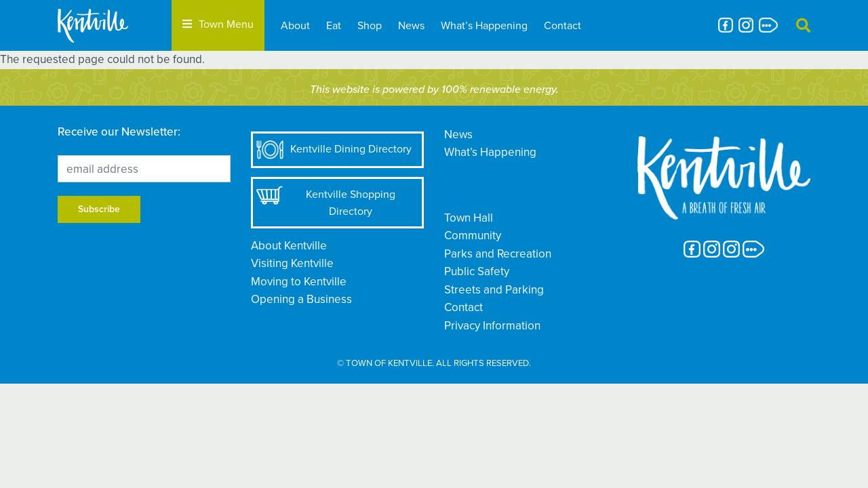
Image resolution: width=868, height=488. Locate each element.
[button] (803, 25)
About (295, 25)
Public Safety (477, 271)
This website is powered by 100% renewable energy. (434, 89)
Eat (334, 25)
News (411, 25)
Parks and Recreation (498, 254)
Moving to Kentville (299, 282)
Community (473, 236)
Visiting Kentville (292, 263)
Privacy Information (492, 326)
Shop (370, 25)
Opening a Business (301, 299)
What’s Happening (484, 25)
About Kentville (289, 246)
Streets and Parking (494, 290)
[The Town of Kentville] (109, 25)
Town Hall (469, 218)
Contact (563, 25)
